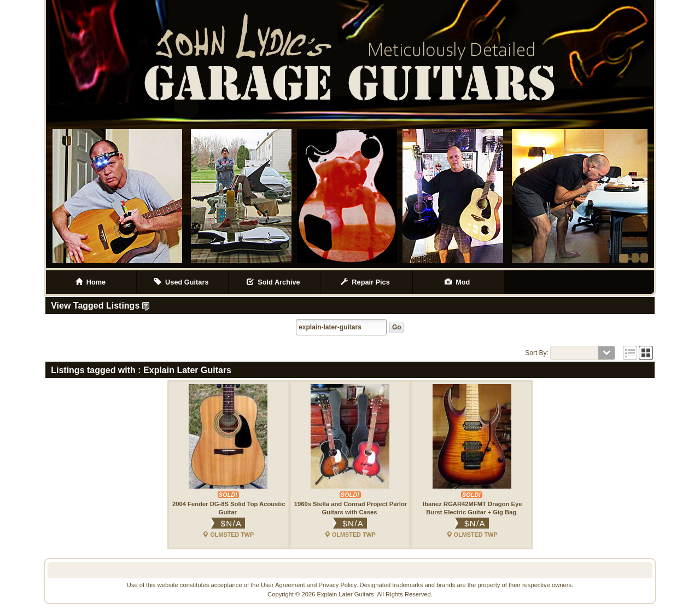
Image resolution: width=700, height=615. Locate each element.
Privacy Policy (338, 585)
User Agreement (283, 585)
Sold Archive (274, 282)
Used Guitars (182, 282)
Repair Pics (366, 282)
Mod (458, 282)
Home (91, 282)
